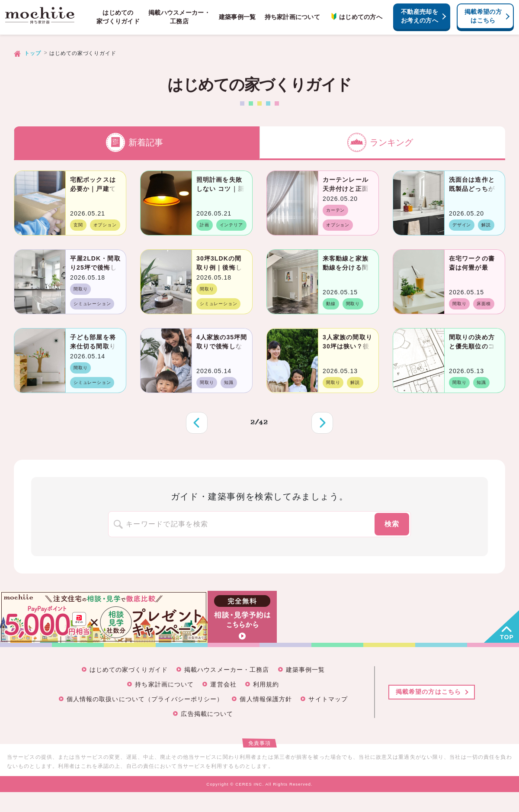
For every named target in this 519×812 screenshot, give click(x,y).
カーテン (335, 210)
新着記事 (135, 142)
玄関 (78, 225)
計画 (205, 225)
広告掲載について (207, 714)
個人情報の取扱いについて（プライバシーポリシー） (145, 699)
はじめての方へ (356, 17)
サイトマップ (328, 699)
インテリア (231, 225)
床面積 (484, 304)
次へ (322, 423)
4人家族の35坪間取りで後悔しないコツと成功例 (222, 346)
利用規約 (266, 684)
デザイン (462, 225)
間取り (80, 289)
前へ (197, 423)
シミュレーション (92, 304)
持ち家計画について (293, 17)
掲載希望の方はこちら (483, 16)
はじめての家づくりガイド (118, 17)
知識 (229, 382)
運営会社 (223, 684)
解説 (486, 225)
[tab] (137, 143)
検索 (392, 524)
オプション (105, 225)
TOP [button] (507, 637)
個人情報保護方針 (266, 699)
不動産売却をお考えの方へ (420, 16)
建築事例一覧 (237, 17)
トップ (33, 53)
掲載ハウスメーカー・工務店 (179, 17)
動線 (331, 304)
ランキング (380, 142)
